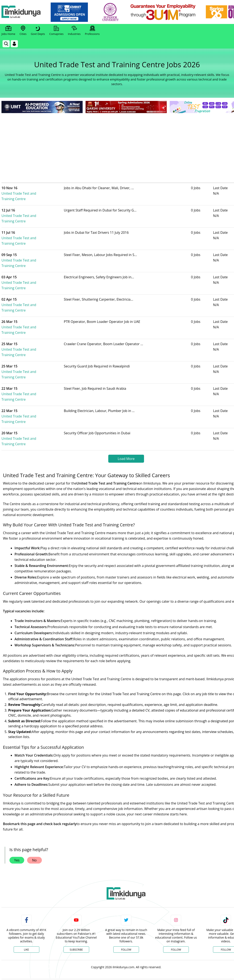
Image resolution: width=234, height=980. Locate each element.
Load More (126, 393)
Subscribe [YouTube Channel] (76, 884)
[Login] (14, 44)
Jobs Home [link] (8, 31)
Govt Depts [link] (38, 31)
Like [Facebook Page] (26, 884)
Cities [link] (23, 31)
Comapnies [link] (56, 31)
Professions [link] (92, 31)
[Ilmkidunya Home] (25, 12)
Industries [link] (74, 31)
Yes (17, 795)
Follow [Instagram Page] (176, 884)
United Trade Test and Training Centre (37, 191)
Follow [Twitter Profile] (126, 884)
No (34, 795)
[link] (73, 12)
